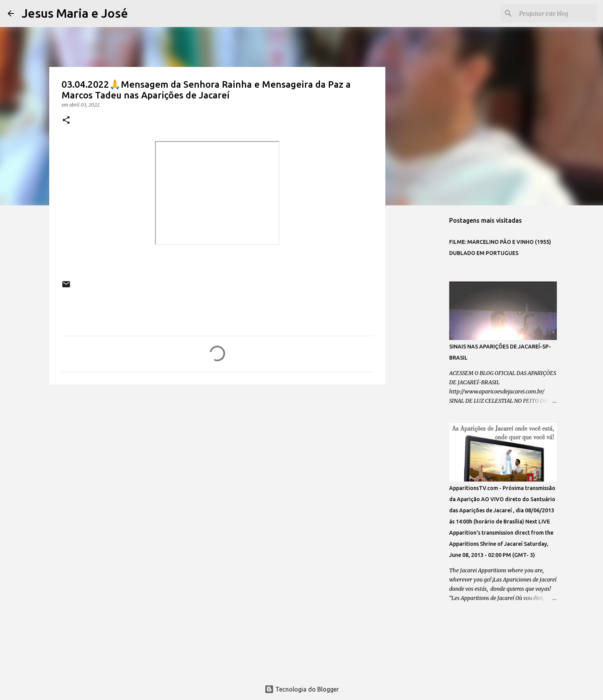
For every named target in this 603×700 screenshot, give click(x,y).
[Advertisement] (217, 450)
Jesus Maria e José (75, 13)
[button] (66, 121)
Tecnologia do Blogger (302, 689)
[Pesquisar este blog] (556, 13)
